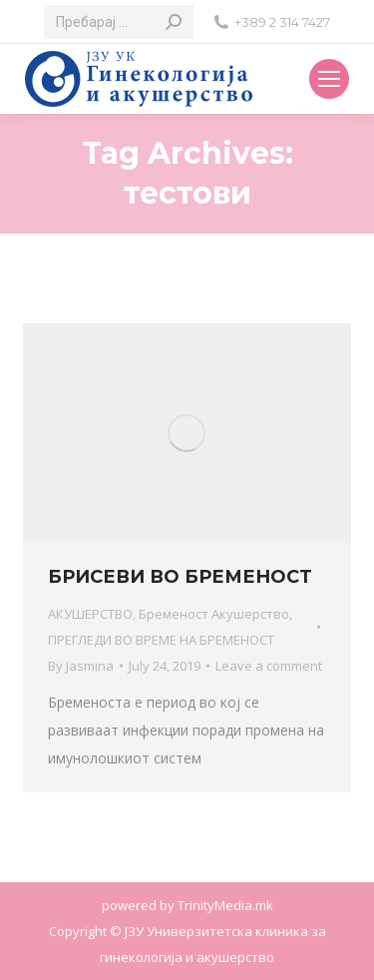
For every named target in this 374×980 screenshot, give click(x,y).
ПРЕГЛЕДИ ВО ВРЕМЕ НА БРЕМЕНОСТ (161, 640)
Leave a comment (269, 666)
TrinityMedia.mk (225, 905)
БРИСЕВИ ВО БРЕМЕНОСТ (180, 577)
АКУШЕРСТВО (90, 614)
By (81, 666)
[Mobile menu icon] (329, 79)
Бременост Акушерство (214, 614)
